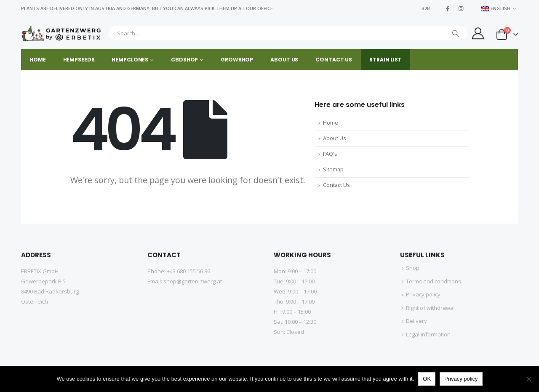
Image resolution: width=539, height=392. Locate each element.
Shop (413, 268)
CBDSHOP (184, 60)
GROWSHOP (237, 60)
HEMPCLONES (130, 60)
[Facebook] (448, 8)
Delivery (416, 321)
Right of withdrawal (430, 308)
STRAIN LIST (386, 60)
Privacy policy (423, 294)
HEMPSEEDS (79, 60)
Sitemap (333, 169)
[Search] (456, 33)
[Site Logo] (63, 33)
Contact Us (336, 185)
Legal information (428, 334)
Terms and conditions (434, 281)
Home (38, 60)
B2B (426, 8)
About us (284, 60)
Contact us (334, 60)
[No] (528, 379)
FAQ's (330, 154)
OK (427, 379)
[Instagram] (461, 8)
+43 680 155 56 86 (188, 271)
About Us (335, 138)
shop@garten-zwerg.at (193, 281)
